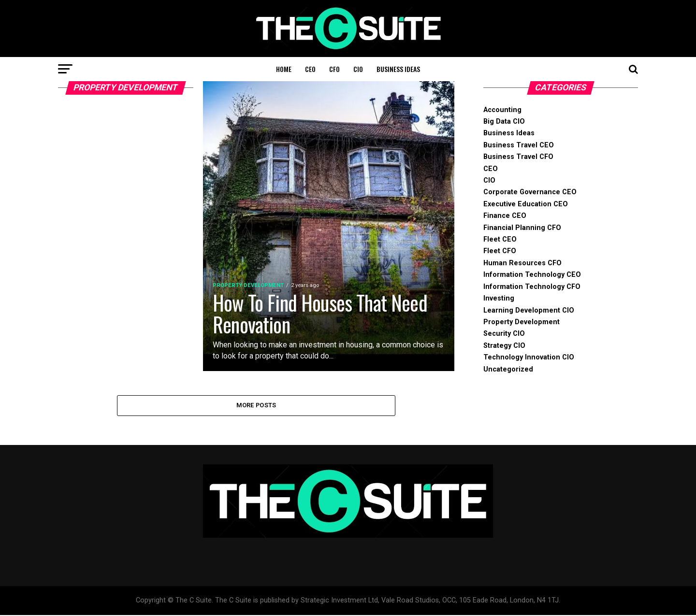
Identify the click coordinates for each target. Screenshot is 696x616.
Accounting (502, 110)
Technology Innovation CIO (529, 357)
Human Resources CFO (522, 263)
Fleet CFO (500, 251)
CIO (358, 69)
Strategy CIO (504, 346)
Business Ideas (398, 69)
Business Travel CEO (519, 145)
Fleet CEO (500, 239)
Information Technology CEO (532, 275)
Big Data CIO (504, 122)
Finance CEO (505, 216)
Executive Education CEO (526, 204)
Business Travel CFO (518, 157)
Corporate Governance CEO (530, 192)
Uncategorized (508, 369)
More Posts (256, 406)
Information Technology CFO (532, 287)
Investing (499, 298)
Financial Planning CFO (522, 228)
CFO (334, 69)
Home (284, 69)
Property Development (522, 322)
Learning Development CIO (529, 310)
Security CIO (504, 334)
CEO (310, 69)
